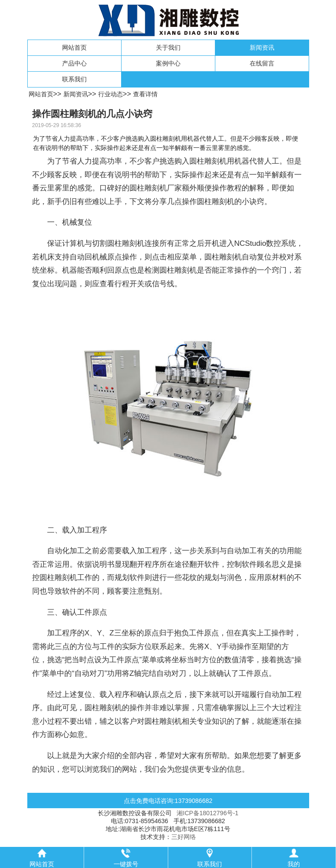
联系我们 (74, 79)
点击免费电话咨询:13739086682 (168, 801)
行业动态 (111, 94)
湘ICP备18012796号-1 (207, 813)
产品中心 (74, 63)
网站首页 (74, 47)
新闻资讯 (262, 47)
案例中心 (168, 63)
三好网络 (184, 837)
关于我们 (168, 47)
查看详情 (145, 94)
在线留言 (262, 63)
